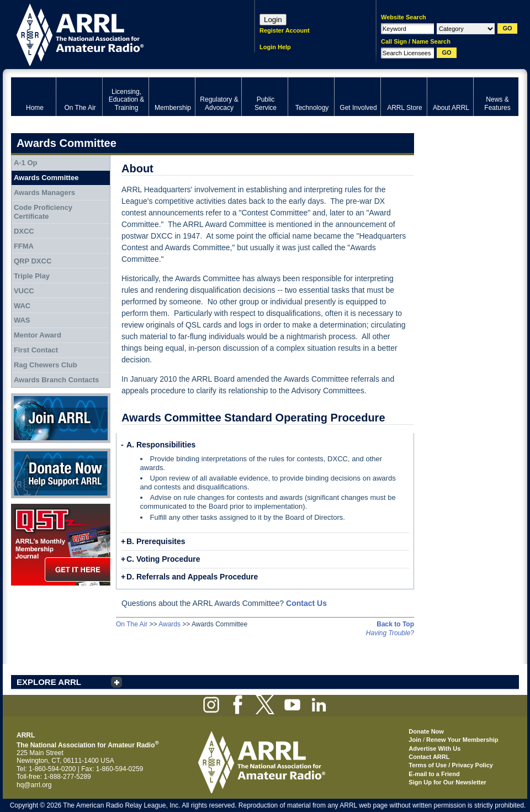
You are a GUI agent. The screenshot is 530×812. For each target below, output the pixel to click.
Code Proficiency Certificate (43, 212)
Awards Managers (44, 193)
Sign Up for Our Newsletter (447, 782)
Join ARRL (61, 418)
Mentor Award (38, 335)
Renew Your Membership (462, 740)
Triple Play (32, 276)
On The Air (132, 624)
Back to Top (395, 624)
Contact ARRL (429, 757)
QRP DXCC (33, 261)
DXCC (24, 231)
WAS (22, 320)
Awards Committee (46, 178)
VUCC (24, 291)
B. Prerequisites (156, 541)
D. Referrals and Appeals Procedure (192, 577)
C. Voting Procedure (163, 559)
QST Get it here (61, 545)
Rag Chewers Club (46, 365)
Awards (169, 624)
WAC (22, 306)
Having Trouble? (390, 633)
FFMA (24, 246)
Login (273, 20)
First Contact (36, 350)
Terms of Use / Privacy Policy (451, 765)
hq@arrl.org (34, 785)
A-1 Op (26, 163)
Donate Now (61, 473)
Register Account (285, 30)
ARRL (118, 33)
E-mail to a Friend (434, 774)
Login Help (275, 47)
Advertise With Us (434, 748)
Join (415, 740)
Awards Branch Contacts (56, 380)
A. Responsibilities (161, 445)
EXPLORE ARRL (49, 682)
